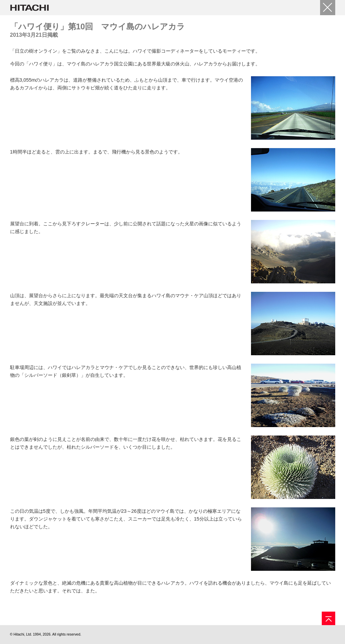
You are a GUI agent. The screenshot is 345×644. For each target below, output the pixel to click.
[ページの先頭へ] (328, 618)
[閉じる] (328, 8)
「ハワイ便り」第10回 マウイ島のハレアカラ (98, 26)
